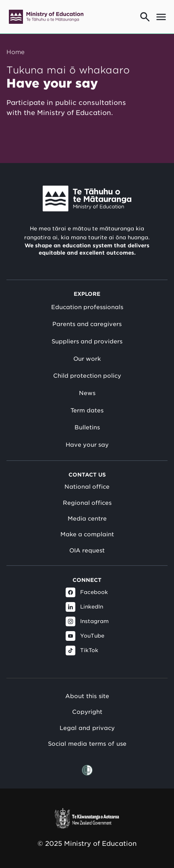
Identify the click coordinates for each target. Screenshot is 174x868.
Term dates (87, 410)
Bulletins (87, 427)
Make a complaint (87, 534)
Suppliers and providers (87, 341)
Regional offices (87, 503)
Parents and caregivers (87, 324)
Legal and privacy (87, 728)
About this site (87, 696)
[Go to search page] (145, 17)
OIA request (87, 550)
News (87, 393)
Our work (87, 359)
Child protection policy (87, 376)
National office (87, 487)
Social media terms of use (87, 744)
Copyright (87, 712)
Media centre (87, 519)
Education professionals (87, 307)
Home (16, 52)
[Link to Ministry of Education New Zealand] (87, 199)
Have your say (87, 445)
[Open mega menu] (161, 17)
